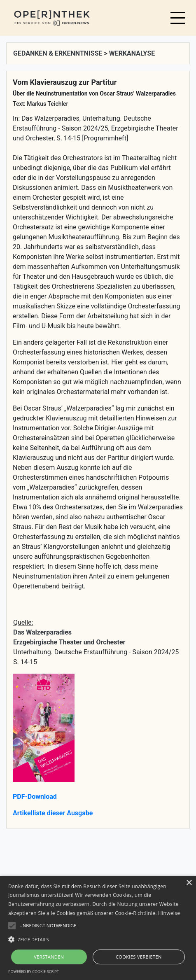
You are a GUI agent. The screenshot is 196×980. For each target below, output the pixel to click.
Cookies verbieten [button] (139, 957)
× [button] (189, 883)
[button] (98, 939)
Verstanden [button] (49, 957)
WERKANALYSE (132, 53)
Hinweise (169, 913)
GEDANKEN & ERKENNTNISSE (58, 53)
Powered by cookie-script (34, 972)
